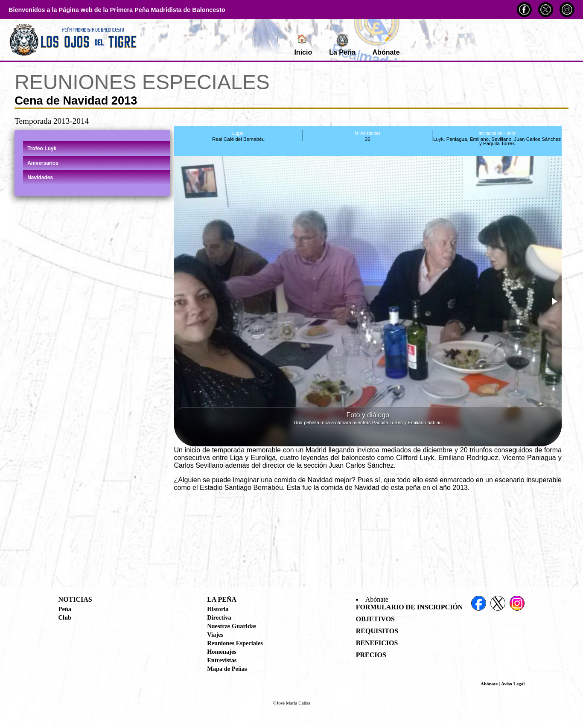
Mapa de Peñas (227, 669)
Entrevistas (222, 660)
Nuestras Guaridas (232, 626)
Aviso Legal (513, 684)
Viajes (215, 635)
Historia (218, 609)
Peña (65, 609)
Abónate (386, 45)
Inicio (303, 45)
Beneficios (377, 643)
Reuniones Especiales (235, 643)
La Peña (342, 45)
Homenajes (222, 652)
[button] (554, 301)
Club (65, 617)
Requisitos (377, 631)
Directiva (219, 617)
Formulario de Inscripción (410, 607)
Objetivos (375, 619)
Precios (371, 655)
